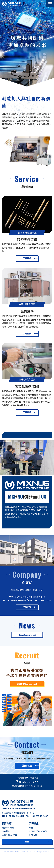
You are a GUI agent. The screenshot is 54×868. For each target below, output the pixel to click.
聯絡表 (27, 766)
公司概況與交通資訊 (38, 831)
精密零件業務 (8, 828)
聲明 (31, 828)
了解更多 (27, 258)
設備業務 (6, 831)
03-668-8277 (27, 782)
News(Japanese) (27, 635)
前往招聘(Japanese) (27, 684)
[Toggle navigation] (50, 4)
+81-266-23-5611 (17, 600)
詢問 (27, 842)
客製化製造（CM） (10, 835)
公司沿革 (33, 835)
